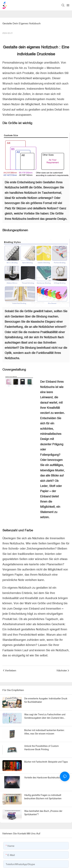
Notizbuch (50, 47)
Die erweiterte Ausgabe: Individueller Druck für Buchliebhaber (46, 700)
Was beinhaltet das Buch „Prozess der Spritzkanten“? (43, 813)
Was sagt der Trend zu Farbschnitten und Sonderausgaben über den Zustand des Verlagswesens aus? (45, 716)
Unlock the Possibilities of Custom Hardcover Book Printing (42, 748)
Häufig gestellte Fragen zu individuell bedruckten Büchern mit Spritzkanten (43, 797)
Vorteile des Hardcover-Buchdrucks (42, 778)
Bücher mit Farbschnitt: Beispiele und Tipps (46, 762)
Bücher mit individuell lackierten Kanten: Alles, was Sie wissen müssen (44, 732)
